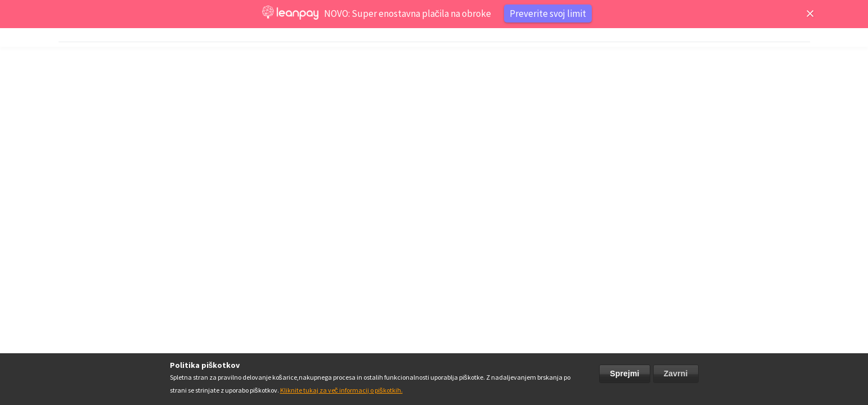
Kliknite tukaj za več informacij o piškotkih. (341, 390)
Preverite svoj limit (548, 13)
